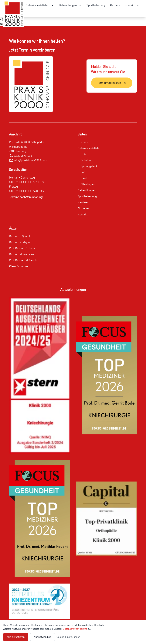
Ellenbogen (88, 184)
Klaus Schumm (18, 266)
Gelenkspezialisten (89, 148)
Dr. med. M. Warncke (21, 254)
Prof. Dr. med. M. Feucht (23, 260)
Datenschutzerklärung (75, 629)
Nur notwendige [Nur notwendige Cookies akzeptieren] (42, 637)
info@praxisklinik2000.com (30, 160)
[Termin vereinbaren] (112, 83)
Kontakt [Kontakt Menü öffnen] (132, 5)
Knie (83, 154)
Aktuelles (83, 208)
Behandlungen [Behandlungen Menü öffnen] (70, 5)
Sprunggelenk (89, 166)
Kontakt (83, 214)
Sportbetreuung (96, 5)
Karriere (115, 5)
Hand (84, 178)
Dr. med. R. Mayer (20, 242)
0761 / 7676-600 (23, 156)
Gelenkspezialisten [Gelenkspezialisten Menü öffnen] (40, 5)
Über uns (83, 142)
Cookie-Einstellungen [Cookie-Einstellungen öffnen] (68, 637)
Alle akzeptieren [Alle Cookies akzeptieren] (16, 637)
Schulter (86, 160)
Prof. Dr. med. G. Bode (22, 248)
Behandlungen (87, 190)
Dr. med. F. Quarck (20, 236)
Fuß (83, 172)
